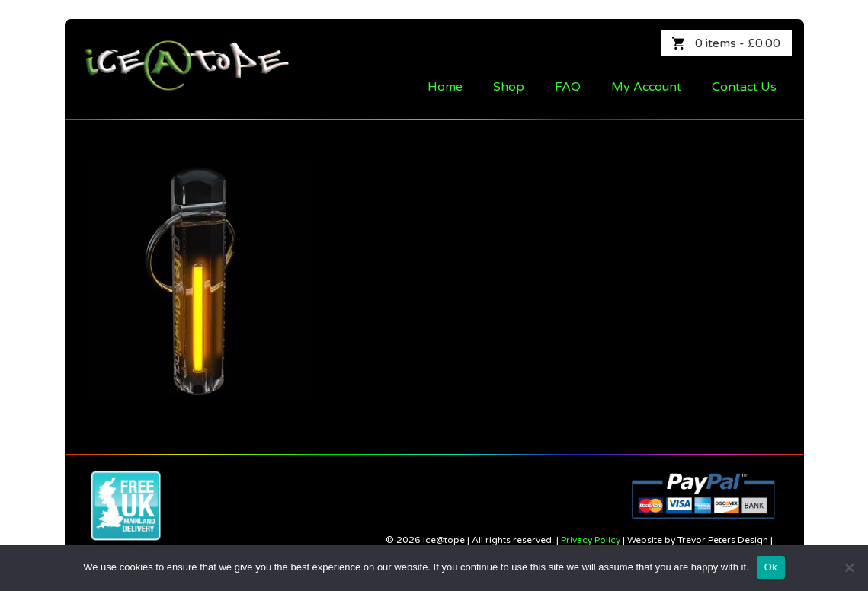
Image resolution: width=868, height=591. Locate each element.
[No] (849, 567)
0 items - (738, 43)
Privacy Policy (591, 540)
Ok (771, 567)
